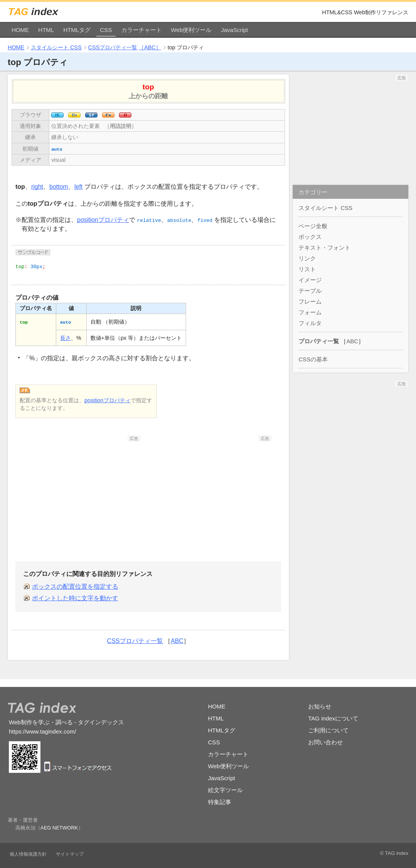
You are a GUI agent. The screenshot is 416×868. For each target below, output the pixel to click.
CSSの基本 (313, 359)
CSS (106, 30)
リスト (307, 269)
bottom (59, 187)
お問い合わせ (325, 742)
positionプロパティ (103, 220)
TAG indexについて (333, 718)
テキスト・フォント (325, 248)
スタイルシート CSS (56, 47)
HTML (46, 30)
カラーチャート (142, 30)
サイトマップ (70, 854)
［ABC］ (150, 47)
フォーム (310, 312)
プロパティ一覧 (319, 341)
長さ (65, 338)
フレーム (310, 301)
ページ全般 (313, 226)
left (78, 187)
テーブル (310, 291)
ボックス (310, 237)
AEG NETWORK (59, 828)
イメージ (310, 280)
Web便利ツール (191, 30)
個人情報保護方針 (28, 854)
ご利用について (328, 730)
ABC (177, 641)
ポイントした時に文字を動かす (75, 598)
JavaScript (235, 30)
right (37, 187)
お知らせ (320, 706)
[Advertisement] (83, 490)
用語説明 (121, 126)
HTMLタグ (77, 30)
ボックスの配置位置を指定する (75, 587)
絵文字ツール (225, 790)
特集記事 (220, 802)
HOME (20, 30)
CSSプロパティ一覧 (113, 47)
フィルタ (310, 323)
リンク (307, 258)
